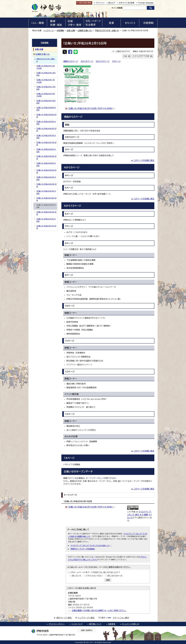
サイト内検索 (117, 8)
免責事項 (112, 624)
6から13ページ (103, 61)
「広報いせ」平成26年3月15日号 (46, 192)
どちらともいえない (94, 576)
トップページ (49, 31)
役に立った (77, 576)
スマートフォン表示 (121, 618)
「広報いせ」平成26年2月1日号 (46, 213)
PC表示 (102, 618)
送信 (108, 580)
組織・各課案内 (87, 630)
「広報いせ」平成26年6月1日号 (46, 157)
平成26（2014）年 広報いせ (107, 31)
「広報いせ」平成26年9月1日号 (46, 116)
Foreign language (146, 3)
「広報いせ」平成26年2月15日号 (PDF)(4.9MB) (91, 108)
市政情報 (60, 31)
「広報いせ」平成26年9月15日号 (46, 109)
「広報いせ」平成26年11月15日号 (45, 81)
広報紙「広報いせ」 (85, 31)
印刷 (125, 56)
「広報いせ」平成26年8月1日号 (46, 130)
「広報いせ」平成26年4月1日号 (46, 185)
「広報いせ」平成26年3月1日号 (46, 199)
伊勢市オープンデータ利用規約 (83, 549)
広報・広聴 (71, 31)
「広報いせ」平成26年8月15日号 (46, 123)
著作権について (95, 624)
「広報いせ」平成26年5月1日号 (46, 171)
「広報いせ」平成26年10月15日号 (46, 95)
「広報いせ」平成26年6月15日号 (46, 150)
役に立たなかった (115, 576)
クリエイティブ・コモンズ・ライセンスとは (91, 546)
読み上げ (112, 3)
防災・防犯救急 (85, 3)
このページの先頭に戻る (144, 160)
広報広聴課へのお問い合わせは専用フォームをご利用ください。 (99, 611)
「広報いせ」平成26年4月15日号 (46, 178)
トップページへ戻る (86, 618)
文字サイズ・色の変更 (127, 3)
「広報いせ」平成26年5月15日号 (46, 164)
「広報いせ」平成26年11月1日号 (46, 88)
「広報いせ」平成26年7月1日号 (46, 144)
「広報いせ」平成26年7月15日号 (46, 137)
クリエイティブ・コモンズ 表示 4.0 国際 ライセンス (139, 515)
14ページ (116, 61)
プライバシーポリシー (57, 624)
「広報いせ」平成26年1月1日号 (46, 227)
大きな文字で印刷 (141, 56)
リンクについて (77, 624)
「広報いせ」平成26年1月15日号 (46, 220)
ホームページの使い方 (131, 624)
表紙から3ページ (71, 61)
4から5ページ (87, 61)
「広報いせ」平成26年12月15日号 (46, 67)
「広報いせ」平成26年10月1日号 (46, 102)
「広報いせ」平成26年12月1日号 (46, 74)
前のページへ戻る (64, 618)
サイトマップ (100, 3)
